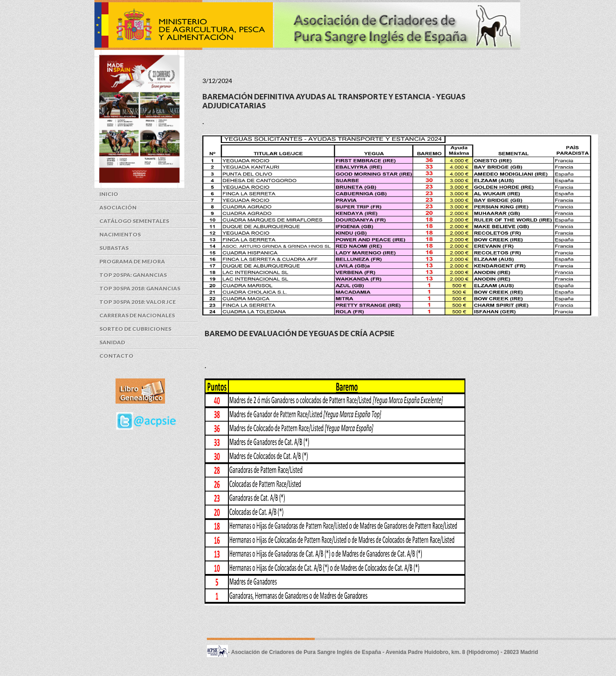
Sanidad (112, 342)
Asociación (118, 207)
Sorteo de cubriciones (135, 329)
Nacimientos (120, 234)
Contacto (116, 356)
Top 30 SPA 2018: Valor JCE (138, 302)
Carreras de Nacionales (137, 315)
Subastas (114, 248)
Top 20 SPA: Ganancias (133, 275)
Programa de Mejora (132, 261)
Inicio (109, 194)
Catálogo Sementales (134, 221)
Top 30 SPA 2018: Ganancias (140, 288)
